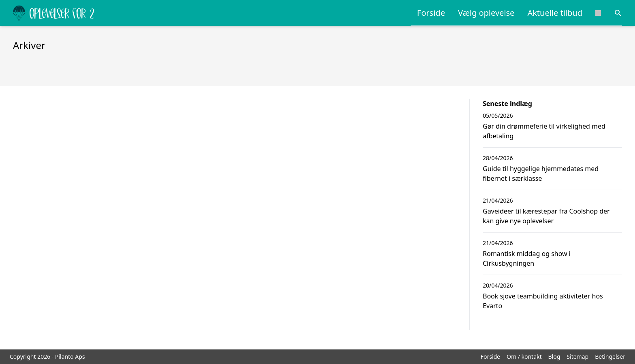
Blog (554, 357)
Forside (431, 13)
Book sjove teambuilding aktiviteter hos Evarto (543, 301)
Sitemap (577, 357)
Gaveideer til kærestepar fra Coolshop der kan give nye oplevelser (546, 216)
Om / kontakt (524, 357)
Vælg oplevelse (486, 13)
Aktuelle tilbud (555, 13)
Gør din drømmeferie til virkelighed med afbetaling (544, 131)
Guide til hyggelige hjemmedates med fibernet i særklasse (541, 174)
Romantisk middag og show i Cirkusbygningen (527, 258)
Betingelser (610, 357)
